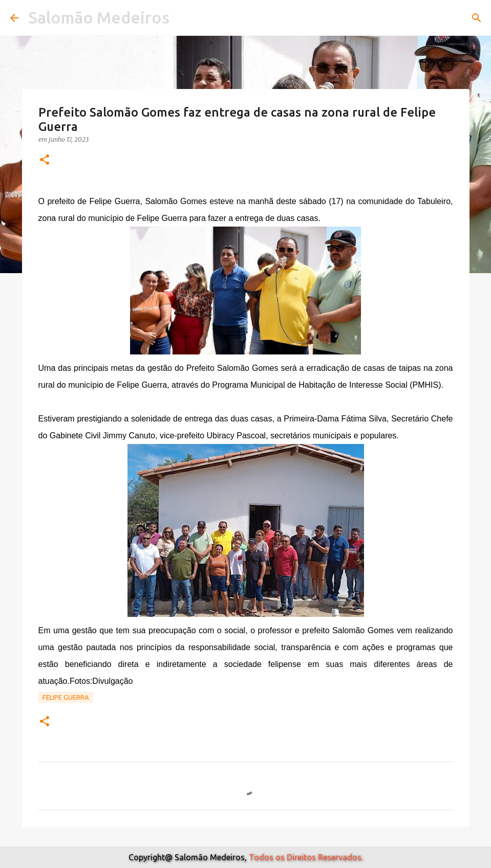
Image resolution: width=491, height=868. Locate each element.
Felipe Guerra (66, 697)
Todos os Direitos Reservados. (306, 857)
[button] (45, 160)
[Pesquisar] (477, 18)
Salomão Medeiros (99, 17)
